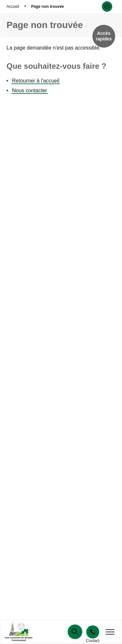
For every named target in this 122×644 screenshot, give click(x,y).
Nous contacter (30, 90)
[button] (107, 7)
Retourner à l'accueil (36, 81)
